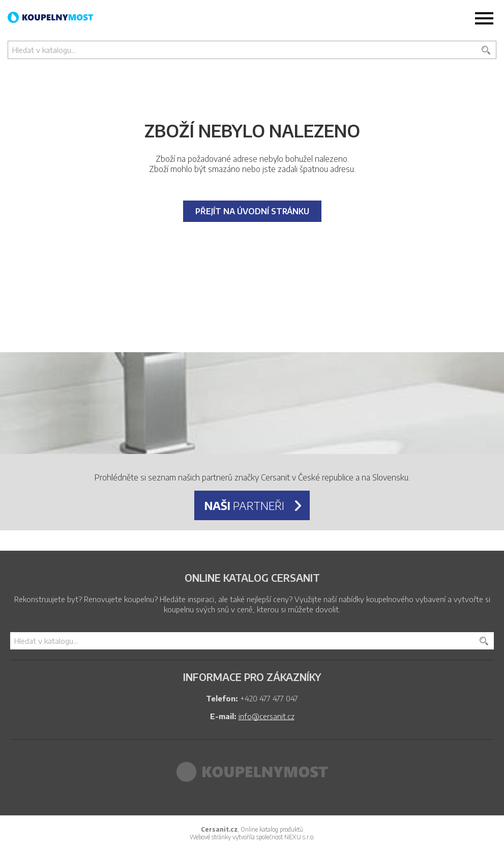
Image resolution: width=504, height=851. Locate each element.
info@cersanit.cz (266, 716)
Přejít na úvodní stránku (252, 211)
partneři (244, 505)
